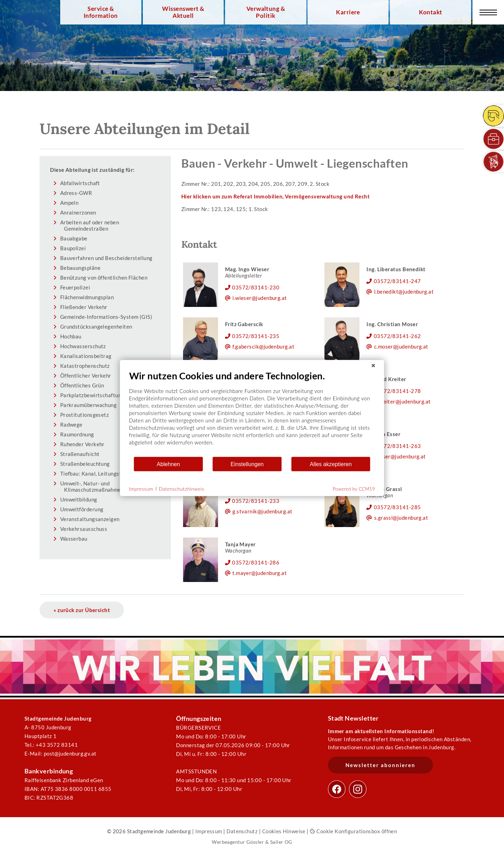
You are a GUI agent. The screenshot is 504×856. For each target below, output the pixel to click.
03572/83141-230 (256, 287)
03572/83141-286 (256, 562)
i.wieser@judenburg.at (260, 298)
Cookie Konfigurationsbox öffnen (353, 831)
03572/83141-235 (256, 336)
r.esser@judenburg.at (400, 456)
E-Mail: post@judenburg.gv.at (61, 753)
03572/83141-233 (256, 501)
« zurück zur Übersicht (82, 610)
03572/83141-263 (397, 446)
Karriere (348, 12)
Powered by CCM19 (354, 489)
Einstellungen (247, 464)
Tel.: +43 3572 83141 (51, 745)
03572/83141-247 (397, 281)
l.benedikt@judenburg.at (404, 292)
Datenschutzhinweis (182, 488)
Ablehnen (169, 464)
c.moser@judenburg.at (401, 346)
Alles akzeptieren (331, 464)
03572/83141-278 (397, 391)
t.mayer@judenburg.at (260, 573)
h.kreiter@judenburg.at (402, 401)
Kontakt (431, 12)
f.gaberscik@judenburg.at (263, 346)
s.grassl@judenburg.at (401, 518)
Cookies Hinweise (284, 831)
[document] (252, 413)
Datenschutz (242, 831)
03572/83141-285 (397, 507)
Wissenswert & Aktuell (183, 12)
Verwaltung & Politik (266, 12)
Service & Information (101, 12)
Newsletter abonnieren (380, 765)
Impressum (209, 831)
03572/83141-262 (397, 336)
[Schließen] (373, 366)
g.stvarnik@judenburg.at (262, 511)
